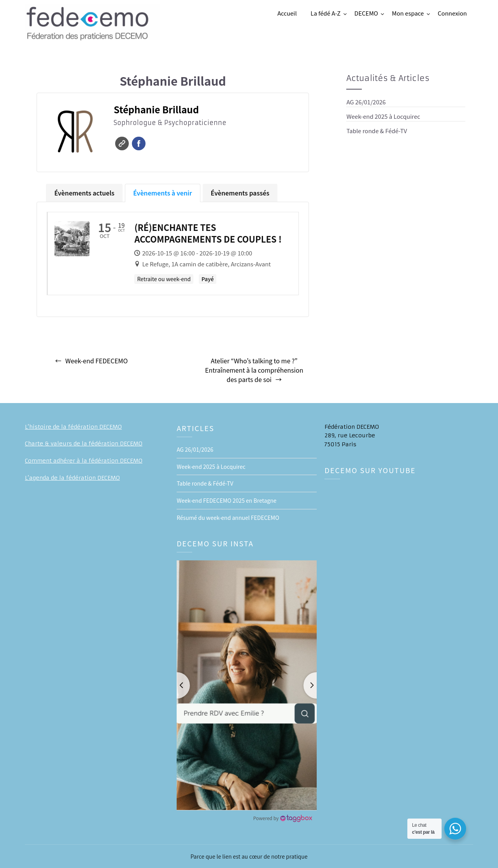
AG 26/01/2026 (366, 102)
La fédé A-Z (325, 13)
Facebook (139, 143)
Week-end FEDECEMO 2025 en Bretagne (226, 500)
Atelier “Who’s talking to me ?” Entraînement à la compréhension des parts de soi (254, 370)
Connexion (452, 13)
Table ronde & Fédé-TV (377, 131)
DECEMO (366, 13)
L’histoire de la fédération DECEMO (73, 427)
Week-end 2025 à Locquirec (383, 116)
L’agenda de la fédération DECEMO (72, 478)
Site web (122, 143)
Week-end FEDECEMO (97, 361)
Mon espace (408, 13)
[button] (247, 685)
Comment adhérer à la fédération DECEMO (84, 461)
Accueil (287, 13)
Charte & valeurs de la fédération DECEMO (84, 444)
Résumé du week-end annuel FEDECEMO (228, 518)
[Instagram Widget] (283, 818)
